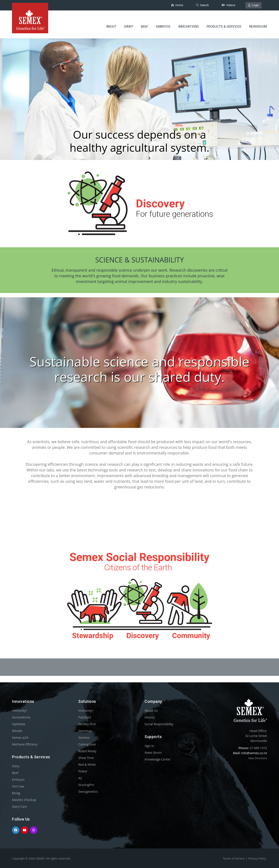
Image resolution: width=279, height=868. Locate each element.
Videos (228, 5)
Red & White (87, 765)
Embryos (163, 23)
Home (177, 5)
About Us (151, 711)
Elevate (17, 731)
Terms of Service (234, 858)
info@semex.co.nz (254, 753)
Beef (145, 23)
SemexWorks (21, 717)
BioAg (16, 793)
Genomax (85, 731)
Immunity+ (20, 711)
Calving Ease (87, 744)
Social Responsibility (159, 724)
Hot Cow (18, 786)
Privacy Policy (257, 858)
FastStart (85, 717)
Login (253, 5)
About (111, 23)
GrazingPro (86, 785)
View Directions (258, 758)
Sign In (149, 746)
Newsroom (258, 23)
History (150, 717)
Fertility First (87, 724)
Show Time (86, 758)
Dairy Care (19, 807)
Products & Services (224, 23)
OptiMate (19, 724)
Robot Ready (87, 751)
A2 (80, 778)
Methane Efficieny (25, 744)
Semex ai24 (20, 738)
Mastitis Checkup (24, 800)
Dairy (129, 23)
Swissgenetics (88, 791)
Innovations (189, 23)
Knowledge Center (157, 759)
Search (202, 5)
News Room (153, 753)
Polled (83, 771)
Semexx (84, 738)
